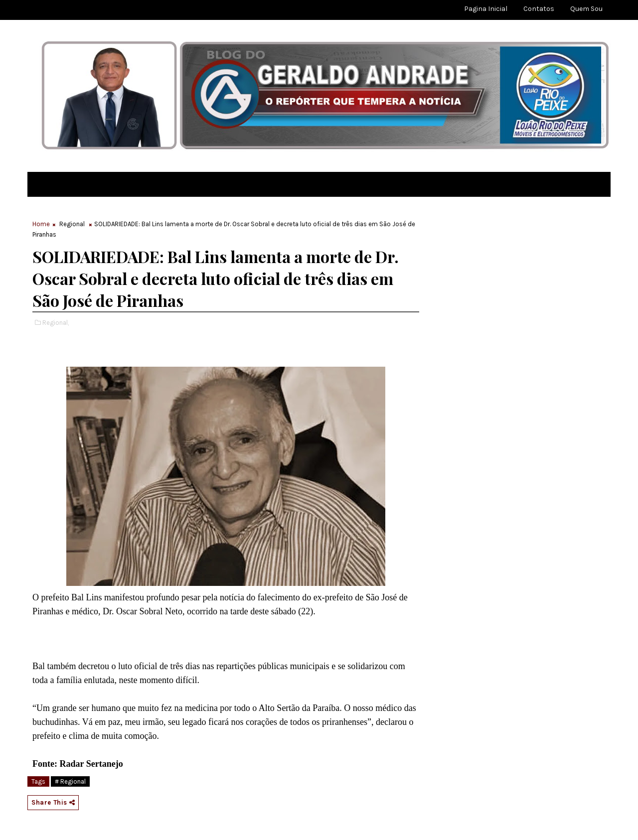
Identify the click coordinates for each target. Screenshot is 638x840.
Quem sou (586, 9)
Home (41, 224)
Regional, (56, 323)
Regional (72, 224)
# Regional (70, 781)
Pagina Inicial (486, 9)
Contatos (539, 9)
